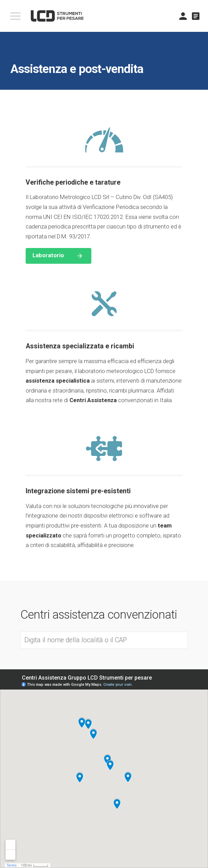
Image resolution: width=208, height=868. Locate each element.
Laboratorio (48, 255)
